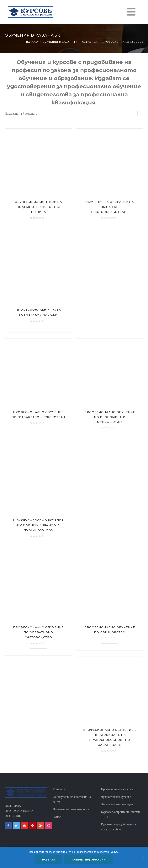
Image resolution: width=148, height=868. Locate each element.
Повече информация (88, 860)
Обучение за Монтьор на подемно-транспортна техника (38, 207)
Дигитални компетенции (117, 804)
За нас (57, 817)
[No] (143, 858)
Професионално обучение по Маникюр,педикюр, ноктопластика (38, 525)
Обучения (90, 42)
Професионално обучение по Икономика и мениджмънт (110, 417)
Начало (32, 42)
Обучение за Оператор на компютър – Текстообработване (110, 207)
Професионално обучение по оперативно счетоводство (38, 632)
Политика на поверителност (71, 809)
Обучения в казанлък (60, 42)
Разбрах (49, 860)
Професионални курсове (117, 789)
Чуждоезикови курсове (116, 797)
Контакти (59, 789)
